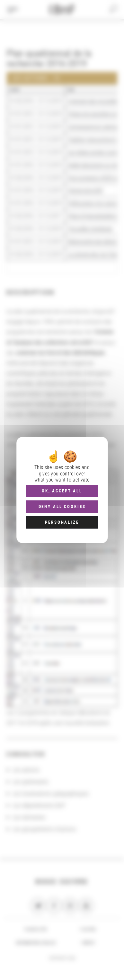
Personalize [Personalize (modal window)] (62, 522)
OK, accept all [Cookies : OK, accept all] (62, 491)
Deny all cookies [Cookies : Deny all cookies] (62, 506)
